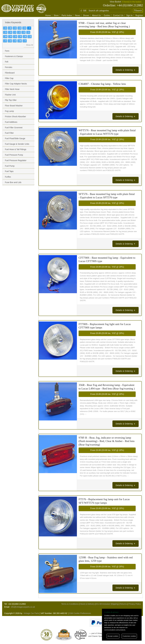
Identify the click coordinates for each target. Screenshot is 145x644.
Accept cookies (113, 636)
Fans (7, 51)
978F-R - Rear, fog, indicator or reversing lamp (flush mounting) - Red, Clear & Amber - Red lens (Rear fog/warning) (107, 441)
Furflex (8, 177)
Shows (86, 15)
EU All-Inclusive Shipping (107, 604)
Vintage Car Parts (31, 613)
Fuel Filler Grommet (14, 128)
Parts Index (67, 15)
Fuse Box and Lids (13, 182)
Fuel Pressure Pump (14, 155)
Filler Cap (9, 78)
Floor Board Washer (14, 106)
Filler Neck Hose (12, 89)
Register (139, 15)
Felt (7, 62)
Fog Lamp (9, 111)
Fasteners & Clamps (14, 56)
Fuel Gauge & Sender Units (17, 144)
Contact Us (118, 15)
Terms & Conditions (70, 604)
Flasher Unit (10, 95)
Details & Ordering (126, 70)
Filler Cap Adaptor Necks (16, 84)
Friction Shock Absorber (16, 117)
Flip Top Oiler (11, 100)
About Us (96, 15)
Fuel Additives (11, 122)
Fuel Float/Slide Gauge (15, 138)
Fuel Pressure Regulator (16, 160)
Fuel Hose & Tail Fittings (16, 149)
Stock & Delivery (87, 604)
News (78, 15)
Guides (107, 15)
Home (48, 15)
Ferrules (9, 67)
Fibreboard (10, 73)
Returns (123, 604)
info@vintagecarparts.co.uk (23, 607)
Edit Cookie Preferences (80, 613)
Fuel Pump (10, 166)
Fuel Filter (9, 133)
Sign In (129, 15)
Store (56, 15)
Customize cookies (129, 636)
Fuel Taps (9, 171)
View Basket (115, 2)
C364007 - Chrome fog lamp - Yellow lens (102, 84)
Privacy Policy (135, 604)
